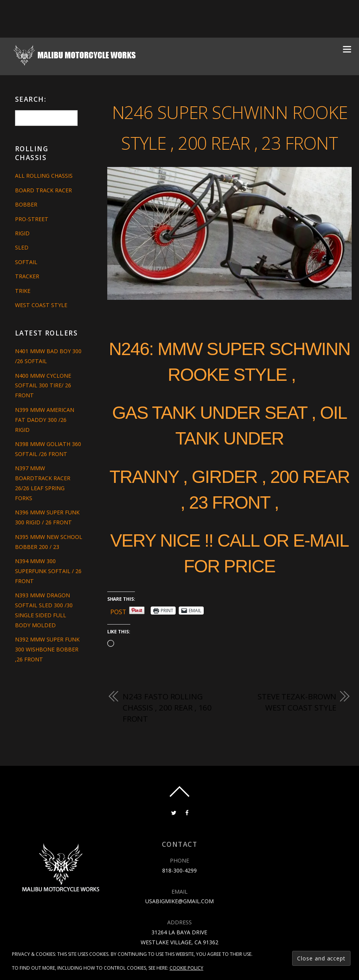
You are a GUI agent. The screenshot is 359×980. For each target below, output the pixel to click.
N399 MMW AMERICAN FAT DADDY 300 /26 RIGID (45, 420)
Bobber (26, 204)
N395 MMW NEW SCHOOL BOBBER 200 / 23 (45, 547)
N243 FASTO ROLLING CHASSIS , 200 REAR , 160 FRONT (168, 739)
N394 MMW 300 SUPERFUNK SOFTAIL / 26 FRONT (48, 581)
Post (118, 642)
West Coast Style (41, 305)
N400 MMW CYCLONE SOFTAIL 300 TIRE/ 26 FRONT (43, 386)
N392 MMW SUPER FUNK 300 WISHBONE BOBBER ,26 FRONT (47, 659)
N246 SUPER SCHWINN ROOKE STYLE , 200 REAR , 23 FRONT (229, 141)
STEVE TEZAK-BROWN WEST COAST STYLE (296, 733)
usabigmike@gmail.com (179, 933)
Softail (26, 262)
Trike (23, 291)
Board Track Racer (43, 190)
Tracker (27, 276)
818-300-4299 (179, 902)
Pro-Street (32, 219)
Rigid (22, 233)
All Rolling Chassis (44, 176)
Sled (22, 247)
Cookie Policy (186, 968)
